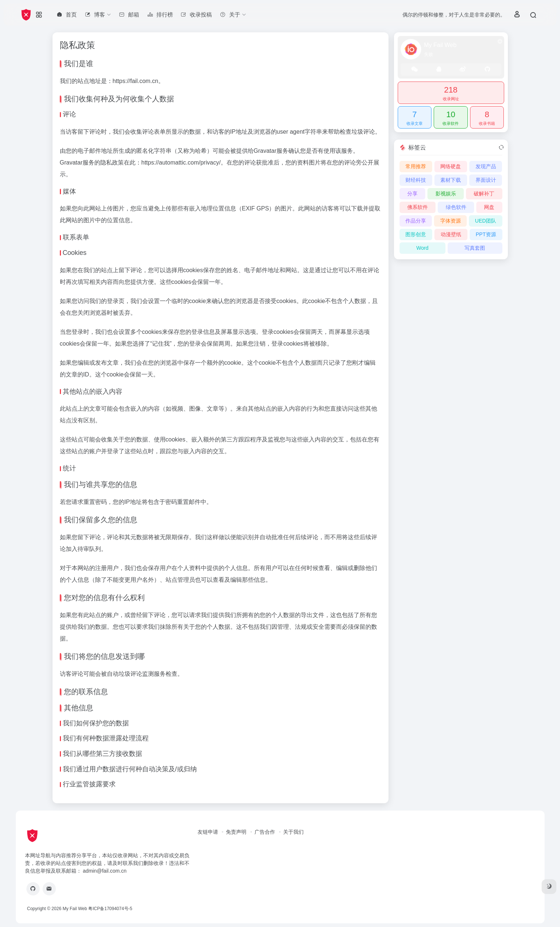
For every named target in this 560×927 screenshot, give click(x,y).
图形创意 (416, 234)
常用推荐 (416, 166)
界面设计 (486, 180)
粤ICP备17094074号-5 (110, 909)
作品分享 (416, 221)
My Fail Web (75, 909)
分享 (412, 194)
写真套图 (475, 248)
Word (422, 248)
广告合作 (265, 832)
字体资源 (451, 221)
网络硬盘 (451, 166)
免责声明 (236, 832)
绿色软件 (456, 207)
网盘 (489, 207)
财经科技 (416, 180)
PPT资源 (486, 234)
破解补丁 (484, 194)
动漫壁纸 (451, 234)
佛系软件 (418, 207)
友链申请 (208, 832)
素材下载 (451, 180)
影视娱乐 (446, 194)
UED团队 (486, 221)
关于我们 (293, 832)
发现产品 (486, 166)
